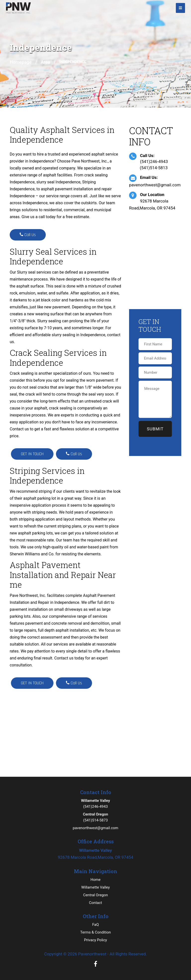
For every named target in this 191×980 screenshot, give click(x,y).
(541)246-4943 (154, 162)
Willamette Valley (96, 887)
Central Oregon (95, 895)
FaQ (96, 925)
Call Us (28, 235)
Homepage (21, 62)
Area (46, 62)
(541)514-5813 (154, 168)
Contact (95, 903)
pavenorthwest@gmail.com (155, 185)
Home (95, 880)
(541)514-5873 (95, 817)
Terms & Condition (95, 932)
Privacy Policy (95, 940)
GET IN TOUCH (32, 454)
